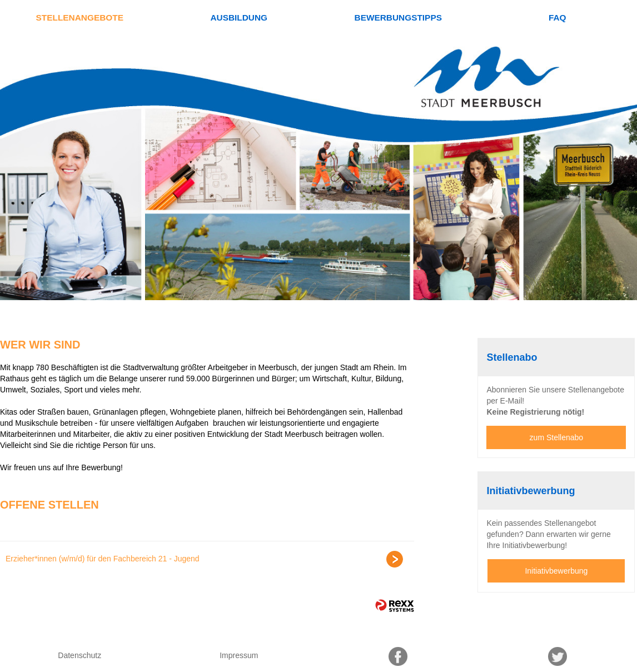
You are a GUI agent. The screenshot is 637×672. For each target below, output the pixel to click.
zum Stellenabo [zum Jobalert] (557, 437)
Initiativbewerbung (556, 571)
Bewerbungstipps (398, 18)
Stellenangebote (80, 18)
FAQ (558, 18)
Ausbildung (239, 18)
